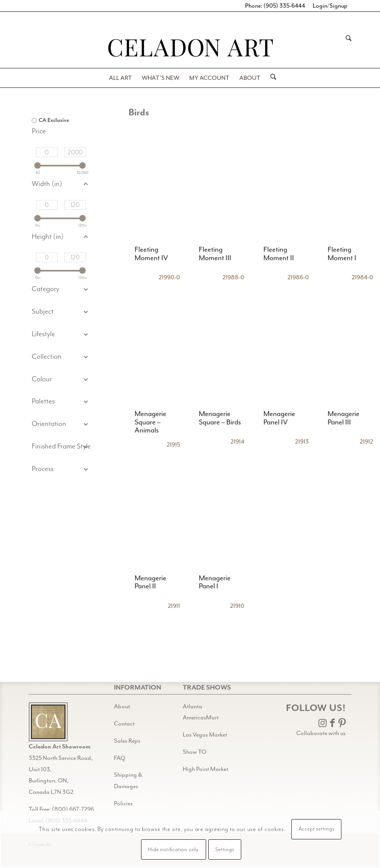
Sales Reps (127, 741)
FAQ (120, 758)
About (122, 706)
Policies (123, 803)
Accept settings (317, 829)
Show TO (195, 752)
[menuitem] (346, 49)
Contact (124, 724)
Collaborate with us (321, 733)
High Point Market (205, 769)
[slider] (37, 165)
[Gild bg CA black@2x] (48, 722)
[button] (61, 312)
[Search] (346, 49)
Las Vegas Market (205, 735)
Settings (225, 850)
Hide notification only (173, 850)
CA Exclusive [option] (54, 120)
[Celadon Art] (190, 49)
